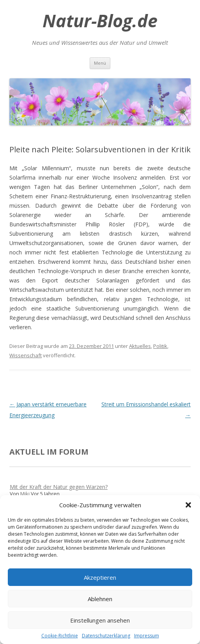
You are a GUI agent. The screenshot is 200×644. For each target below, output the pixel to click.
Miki (25, 494)
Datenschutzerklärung (106, 636)
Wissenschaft (26, 355)
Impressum (147, 636)
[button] (188, 505)
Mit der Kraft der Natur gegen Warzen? (59, 487)
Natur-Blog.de (100, 21)
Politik (160, 346)
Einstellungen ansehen (100, 620)
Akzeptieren (100, 577)
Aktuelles (140, 346)
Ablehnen (100, 599)
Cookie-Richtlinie (60, 636)
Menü (100, 63)
